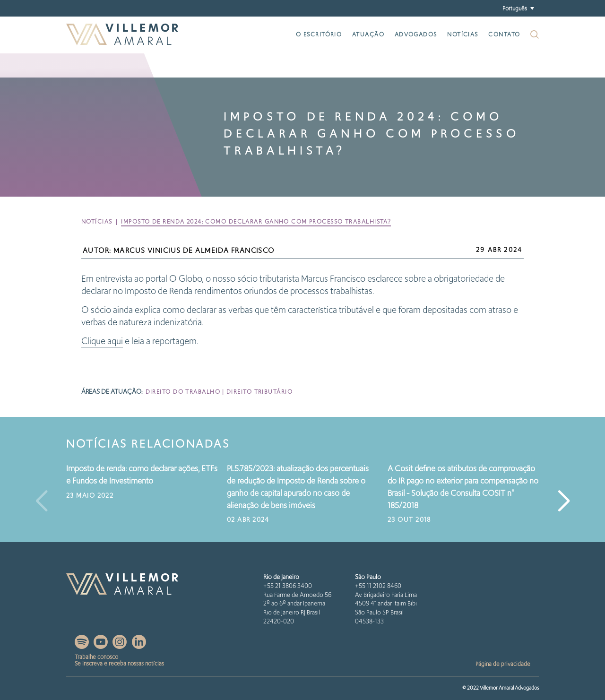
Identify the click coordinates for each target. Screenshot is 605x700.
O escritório (319, 34)
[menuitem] (518, 8)
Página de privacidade (503, 664)
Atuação (368, 34)
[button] (564, 501)
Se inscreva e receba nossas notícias (119, 663)
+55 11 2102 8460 (378, 586)
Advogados (416, 34)
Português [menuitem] (515, 8)
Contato (504, 34)
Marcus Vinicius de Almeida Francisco (194, 251)
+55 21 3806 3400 (288, 586)
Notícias (463, 34)
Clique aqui (102, 341)
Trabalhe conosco (96, 657)
